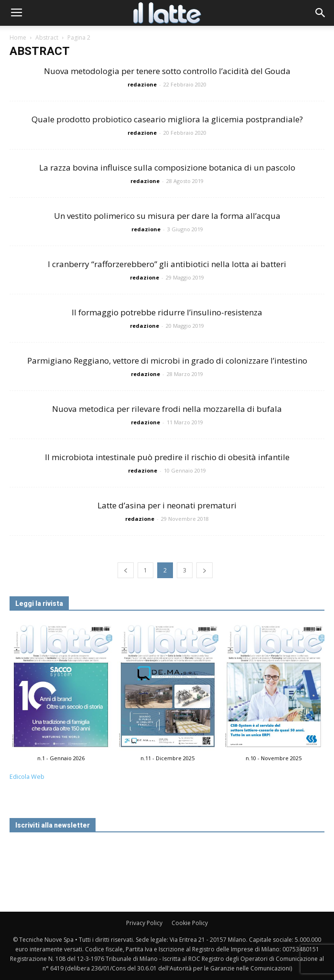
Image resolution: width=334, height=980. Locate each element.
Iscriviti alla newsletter (53, 825)
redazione (142, 84)
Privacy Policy (144, 923)
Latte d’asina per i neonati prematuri (167, 505)
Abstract (47, 38)
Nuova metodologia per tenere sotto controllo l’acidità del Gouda (167, 71)
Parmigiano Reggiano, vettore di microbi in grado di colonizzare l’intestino (167, 361)
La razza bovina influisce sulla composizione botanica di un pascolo (167, 167)
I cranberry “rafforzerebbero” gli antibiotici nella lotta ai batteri (167, 264)
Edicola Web (27, 777)
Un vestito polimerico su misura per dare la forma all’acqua (167, 216)
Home (18, 38)
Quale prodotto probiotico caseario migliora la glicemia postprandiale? (167, 119)
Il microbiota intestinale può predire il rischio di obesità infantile (167, 457)
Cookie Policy (190, 923)
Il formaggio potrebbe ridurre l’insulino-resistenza (167, 312)
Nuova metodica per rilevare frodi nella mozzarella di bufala (167, 409)
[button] (321, 13)
